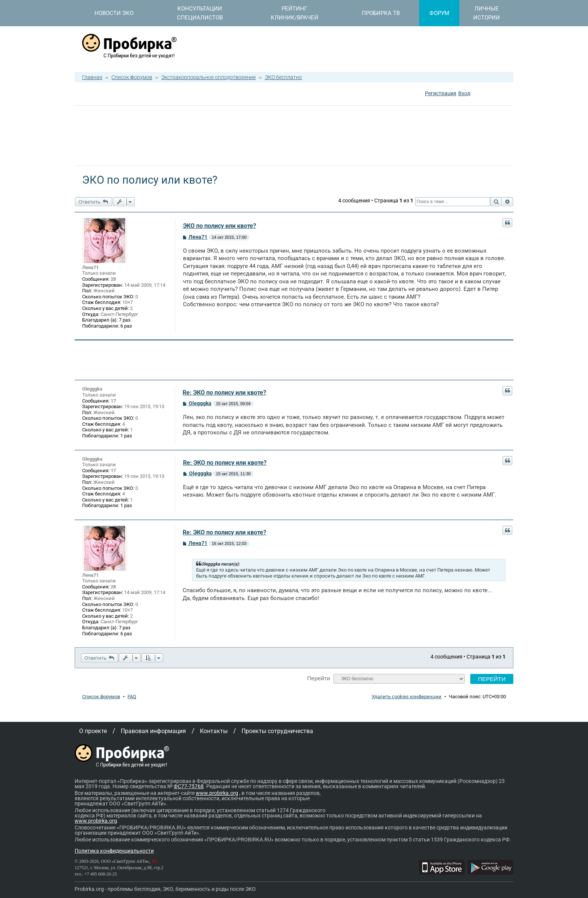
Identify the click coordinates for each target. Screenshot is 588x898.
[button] (477, 94)
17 (113, 401)
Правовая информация (153, 731)
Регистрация (441, 93)
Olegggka (92, 389)
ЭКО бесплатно (283, 77)
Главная (92, 77)
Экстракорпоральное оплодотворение (208, 77)
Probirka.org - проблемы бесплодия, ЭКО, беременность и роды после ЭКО (165, 889)
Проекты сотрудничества (277, 731)
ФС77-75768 (189, 786)
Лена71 (90, 267)
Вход (464, 93)
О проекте (93, 731)
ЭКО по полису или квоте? (220, 226)
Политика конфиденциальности (114, 851)
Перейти (319, 678)
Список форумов (132, 77)
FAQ (132, 697)
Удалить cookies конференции (406, 697)
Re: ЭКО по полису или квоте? (224, 393)
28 (113, 279)
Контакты (214, 731)
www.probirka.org (217, 793)
